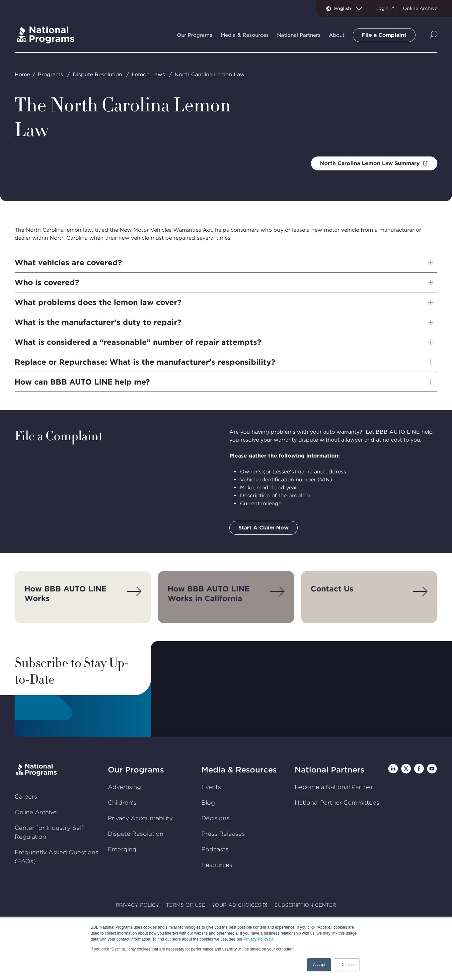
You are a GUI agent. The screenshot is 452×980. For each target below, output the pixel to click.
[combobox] (351, 8)
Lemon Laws (148, 74)
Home (22, 74)
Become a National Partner (334, 787)
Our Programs (136, 770)
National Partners (330, 770)
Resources (217, 865)
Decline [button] (347, 965)
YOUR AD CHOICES (236, 905)
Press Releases (223, 834)
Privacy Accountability (140, 818)
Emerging (122, 849)
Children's (122, 802)
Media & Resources (239, 770)
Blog (208, 802)
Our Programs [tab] (195, 35)
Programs (50, 74)
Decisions (215, 818)
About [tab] (337, 35)
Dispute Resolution (97, 74)
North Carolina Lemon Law (210, 74)
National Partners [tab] (299, 35)
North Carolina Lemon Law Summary (371, 163)
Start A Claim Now (264, 528)
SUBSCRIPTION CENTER (305, 905)
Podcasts (215, 849)
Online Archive (420, 8)
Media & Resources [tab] (245, 35)
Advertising (124, 787)
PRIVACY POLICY (138, 905)
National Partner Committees (337, 802)
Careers (26, 796)
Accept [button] (319, 965)
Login (382, 8)
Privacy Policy (256, 939)
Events (211, 787)
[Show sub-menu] (431, 263)
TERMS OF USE (186, 905)
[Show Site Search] (434, 35)
